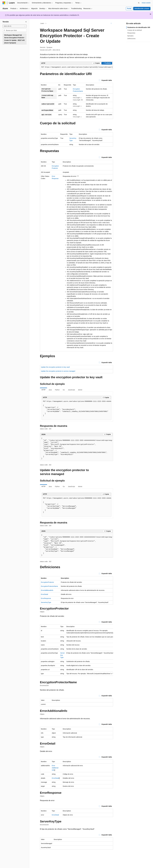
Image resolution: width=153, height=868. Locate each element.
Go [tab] (64, 390)
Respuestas (131, 33)
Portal (129, 8)
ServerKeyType (46, 602)
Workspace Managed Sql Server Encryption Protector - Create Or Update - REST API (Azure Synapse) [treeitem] (15, 39)
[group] (76, 67)
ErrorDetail (44, 594)
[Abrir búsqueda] (139, 3)
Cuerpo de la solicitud (135, 30)
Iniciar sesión (146, 3)
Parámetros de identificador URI (139, 27)
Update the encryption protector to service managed (58, 371)
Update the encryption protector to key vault (55, 367)
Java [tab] (50, 390)
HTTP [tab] (44, 390)
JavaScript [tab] (71, 390)
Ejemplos (130, 36)
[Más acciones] (111, 23)
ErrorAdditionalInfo (47, 590)
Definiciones (131, 39)
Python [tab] (57, 390)
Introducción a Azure (142, 8)
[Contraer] (26, 22)
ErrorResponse (46, 598)
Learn (42, 23)
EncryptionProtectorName (49, 586)
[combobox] (15, 26)
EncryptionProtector (47, 582)
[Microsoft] (4, 3)
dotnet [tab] (80, 390)
